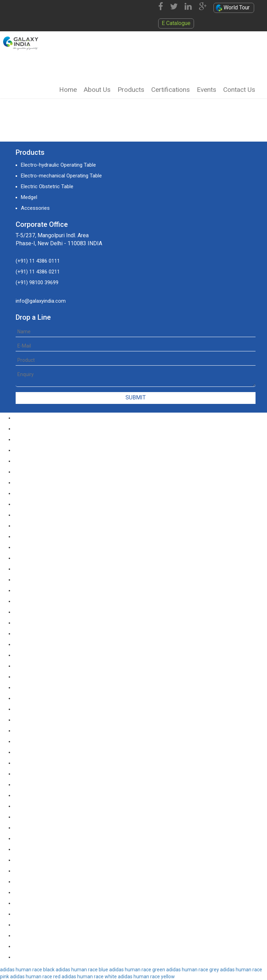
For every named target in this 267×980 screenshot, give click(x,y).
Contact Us (239, 90)
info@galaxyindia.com (41, 301)
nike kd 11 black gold (37, 698)
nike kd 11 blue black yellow (45, 666)
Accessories (35, 208)
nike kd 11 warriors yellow (43, 763)
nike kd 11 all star (34, 806)
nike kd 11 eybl (30, 784)
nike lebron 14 (30, 493)
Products (131, 90)
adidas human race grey (193, 970)
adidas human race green (137, 970)
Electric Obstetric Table (47, 186)
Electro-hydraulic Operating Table (58, 165)
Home (68, 90)
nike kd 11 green (32, 634)
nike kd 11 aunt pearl (37, 795)
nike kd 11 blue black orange (46, 677)
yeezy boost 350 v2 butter (44, 882)
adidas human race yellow (146, 977)
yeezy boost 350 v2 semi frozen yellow (59, 925)
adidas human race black (27, 970)
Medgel (29, 197)
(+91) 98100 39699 (37, 282)
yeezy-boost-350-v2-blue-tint (48, 860)
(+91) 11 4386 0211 (38, 272)
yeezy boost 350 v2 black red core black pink (65, 849)
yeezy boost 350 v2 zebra (43, 892)
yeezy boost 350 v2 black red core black (60, 838)
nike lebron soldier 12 (38, 450)
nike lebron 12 (30, 472)
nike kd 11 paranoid (36, 536)
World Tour (233, 8)
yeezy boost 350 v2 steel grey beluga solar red (67, 935)
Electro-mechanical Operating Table (61, 176)
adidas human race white (89, 977)
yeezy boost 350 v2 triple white (49, 946)
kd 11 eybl (25, 558)
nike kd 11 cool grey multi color (49, 655)
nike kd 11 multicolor (37, 731)
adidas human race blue (82, 970)
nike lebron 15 (30, 504)
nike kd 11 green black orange (48, 623)
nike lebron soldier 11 (38, 439)
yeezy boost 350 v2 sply (41, 871)
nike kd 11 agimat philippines (46, 709)
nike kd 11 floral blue (37, 774)
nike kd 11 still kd (33, 526)
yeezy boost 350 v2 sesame (46, 914)
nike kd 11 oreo (31, 741)
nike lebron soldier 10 (38, 429)
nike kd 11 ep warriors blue (44, 644)
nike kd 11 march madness (44, 720)
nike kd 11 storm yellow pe (44, 752)
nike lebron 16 (30, 515)
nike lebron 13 (30, 483)
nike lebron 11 (30, 461)
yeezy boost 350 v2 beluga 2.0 (48, 828)
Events (207, 90)
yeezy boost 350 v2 (36, 957)
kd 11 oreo (26, 547)
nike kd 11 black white (39, 687)
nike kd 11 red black (36, 612)
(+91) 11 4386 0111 (38, 261)
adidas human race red (35, 977)
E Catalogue (176, 23)
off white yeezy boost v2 (42, 817)
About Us (97, 90)
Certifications (171, 90)
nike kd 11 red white (36, 601)
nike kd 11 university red (41, 590)
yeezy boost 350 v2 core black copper (57, 903)
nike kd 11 (25, 569)
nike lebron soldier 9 (37, 418)
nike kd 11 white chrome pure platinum (58, 580)
